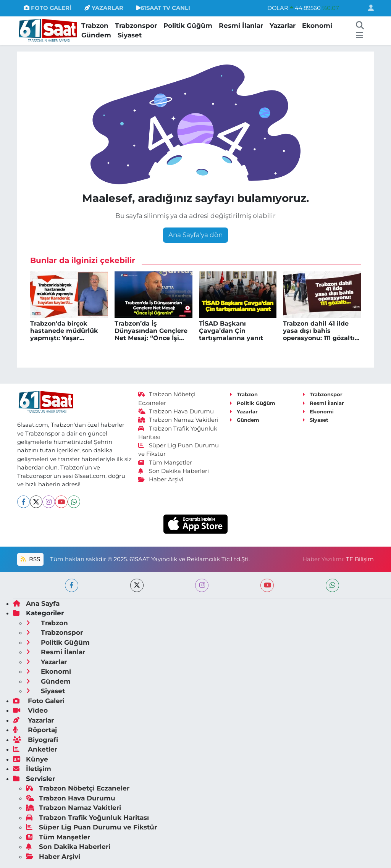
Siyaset (130, 35)
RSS (30, 559)
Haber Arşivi (161, 479)
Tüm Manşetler (165, 463)
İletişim (32, 769)
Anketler (35, 749)
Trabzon (95, 26)
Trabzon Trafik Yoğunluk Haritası (87, 818)
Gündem (96, 35)
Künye (31, 759)
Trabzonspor (136, 26)
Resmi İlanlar (241, 26)
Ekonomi (317, 26)
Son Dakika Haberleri (174, 471)
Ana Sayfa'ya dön (195, 235)
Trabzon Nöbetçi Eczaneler (78, 788)
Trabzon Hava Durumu (176, 411)
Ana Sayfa (36, 603)
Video (30, 710)
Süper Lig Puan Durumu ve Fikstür (91, 827)
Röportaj (35, 730)
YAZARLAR (104, 8)
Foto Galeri (39, 701)
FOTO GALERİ (48, 8)
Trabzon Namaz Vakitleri (179, 420)
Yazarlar (283, 26)
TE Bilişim (360, 559)
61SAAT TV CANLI (163, 8)
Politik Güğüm (188, 26)
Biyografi (36, 740)
